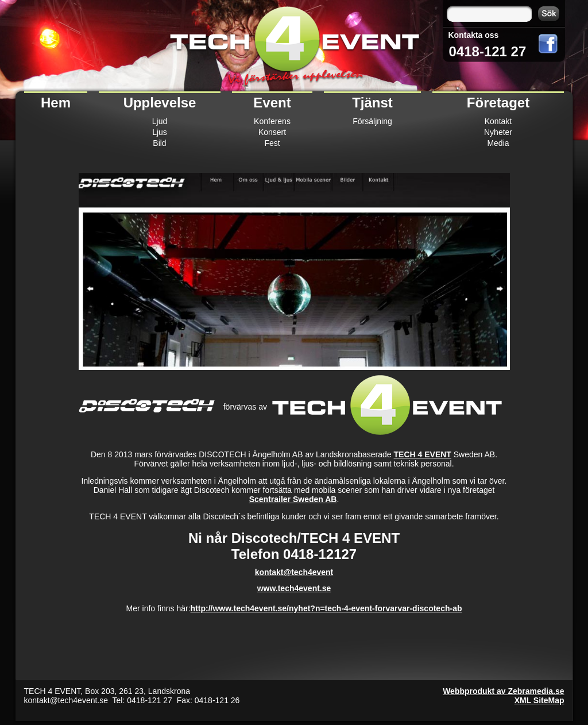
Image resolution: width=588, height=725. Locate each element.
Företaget (498, 103)
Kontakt (498, 121)
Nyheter (498, 132)
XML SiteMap (539, 700)
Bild (159, 143)
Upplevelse (160, 103)
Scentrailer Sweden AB (293, 499)
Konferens (272, 121)
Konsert (272, 132)
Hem (56, 103)
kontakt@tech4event (294, 572)
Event (272, 103)
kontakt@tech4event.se (66, 700)
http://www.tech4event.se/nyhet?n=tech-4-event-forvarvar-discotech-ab (326, 608)
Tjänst (372, 103)
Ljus (160, 132)
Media (498, 143)
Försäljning (372, 121)
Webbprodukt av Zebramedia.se (503, 691)
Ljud (160, 121)
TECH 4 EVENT (423, 454)
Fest (272, 143)
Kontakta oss (474, 35)
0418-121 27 (488, 51)
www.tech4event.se (294, 588)
